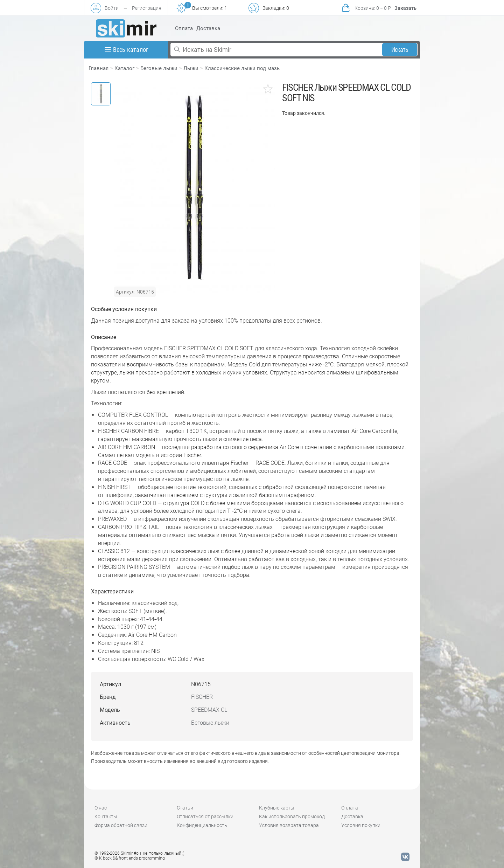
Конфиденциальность (202, 825)
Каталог (124, 68)
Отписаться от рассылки (205, 817)
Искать (400, 50)
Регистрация (147, 8)
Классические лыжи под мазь (242, 68)
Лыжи (191, 68)
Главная (99, 68)
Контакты (106, 817)
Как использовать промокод (292, 817)
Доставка (208, 28)
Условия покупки (361, 825)
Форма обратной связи (121, 825)
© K (130, 858)
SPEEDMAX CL (209, 710)
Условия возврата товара (289, 825)
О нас (101, 808)
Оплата (184, 28)
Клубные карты (277, 808)
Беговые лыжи (159, 68)
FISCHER (202, 697)
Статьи (185, 808)
